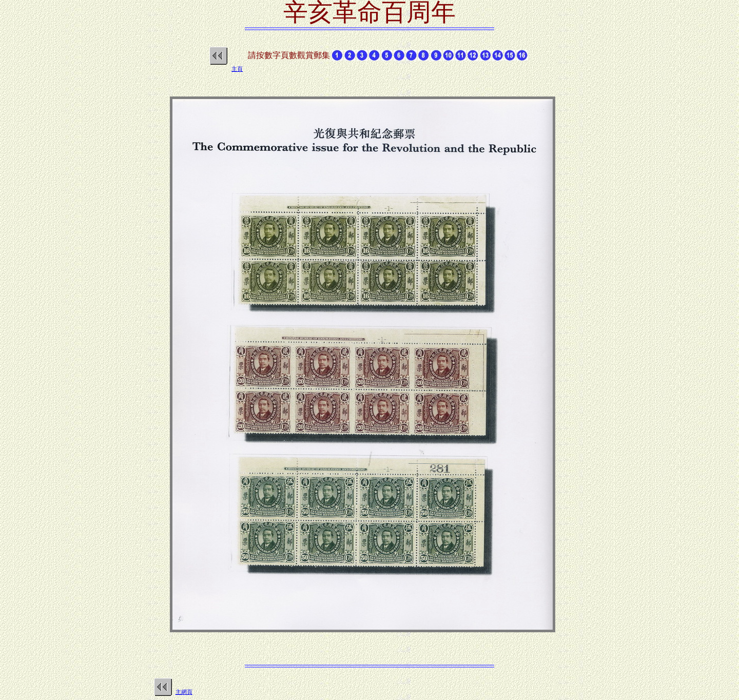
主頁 (237, 69)
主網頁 (184, 692)
